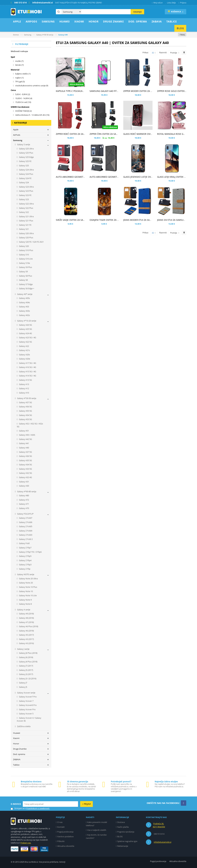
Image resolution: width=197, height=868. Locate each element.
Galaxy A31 (24, 482)
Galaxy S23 (24, 199)
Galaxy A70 (24, 508)
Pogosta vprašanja (126, 832)
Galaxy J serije (23, 649)
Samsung (28, 35)
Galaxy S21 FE (25, 225)
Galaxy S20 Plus (26, 237)
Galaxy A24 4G (25, 333)
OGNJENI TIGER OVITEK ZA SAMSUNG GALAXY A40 (115, 220)
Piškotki (61, 841)
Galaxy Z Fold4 (25, 531)
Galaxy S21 (24, 229)
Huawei (17, 733)
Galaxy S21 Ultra (26, 216)
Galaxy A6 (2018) (26, 631)
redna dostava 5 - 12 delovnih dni (32, 115)
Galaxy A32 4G (25, 477)
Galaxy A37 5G (25, 452)
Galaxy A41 (24, 443)
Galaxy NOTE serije (25, 574)
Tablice (16, 765)
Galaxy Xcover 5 (26, 714)
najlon (19, 78)
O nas (60, 822)
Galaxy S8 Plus (25, 276)
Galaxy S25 (24, 166)
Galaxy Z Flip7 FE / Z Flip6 (30, 552)
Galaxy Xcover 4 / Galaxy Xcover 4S (29, 719)
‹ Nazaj (182, 35)
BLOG (120, 836)
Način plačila (123, 827)
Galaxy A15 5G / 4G (27, 371)
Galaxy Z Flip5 (25, 556)
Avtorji (62, 862)
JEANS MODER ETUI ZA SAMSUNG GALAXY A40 (147, 220)
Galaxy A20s (24, 355)
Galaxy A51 (24, 431)
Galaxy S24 (24, 182)
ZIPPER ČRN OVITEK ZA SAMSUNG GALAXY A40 (113, 134)
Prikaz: (146, 52)
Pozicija (174, 53)
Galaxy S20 (24, 246)
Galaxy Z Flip (24, 569)
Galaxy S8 (23, 280)
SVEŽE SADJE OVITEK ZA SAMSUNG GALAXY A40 (80, 220)
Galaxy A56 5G (25, 407)
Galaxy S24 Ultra (26, 170)
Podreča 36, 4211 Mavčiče (159, 825)
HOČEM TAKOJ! (23, 111)
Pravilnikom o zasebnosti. (38, 808)
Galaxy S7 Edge (26, 284)
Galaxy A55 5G (25, 411)
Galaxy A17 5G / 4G (27, 363)
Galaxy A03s (24, 311)
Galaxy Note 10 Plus (28, 587)
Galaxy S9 (23, 271)
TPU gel (20, 82)
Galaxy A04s (24, 302)
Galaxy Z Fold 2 (26, 539)
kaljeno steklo (23, 74)
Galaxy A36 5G (25, 456)
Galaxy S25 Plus (26, 153)
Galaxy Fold (24, 543)
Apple (16, 130)
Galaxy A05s (24, 298)
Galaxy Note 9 (25, 600)
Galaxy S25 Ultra (26, 149)
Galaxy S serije (23, 144)
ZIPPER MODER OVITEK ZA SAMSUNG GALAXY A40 (149, 91)
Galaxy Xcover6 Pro (28, 705)
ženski (19, 65)
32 (154, 53)
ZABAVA (17, 759)
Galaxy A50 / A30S (27, 435)
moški (19, 61)
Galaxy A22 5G (25, 342)
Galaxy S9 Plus (25, 267)
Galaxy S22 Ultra (26, 204)
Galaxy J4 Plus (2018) (28, 662)
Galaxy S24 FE (25, 178)
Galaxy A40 (24, 448)
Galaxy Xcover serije (26, 693)
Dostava (121, 822)
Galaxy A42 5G (25, 439)
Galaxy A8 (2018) (26, 618)
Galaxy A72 (24, 500)
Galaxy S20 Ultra (26, 233)
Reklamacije (123, 846)
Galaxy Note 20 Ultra (28, 579)
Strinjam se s (18, 808)
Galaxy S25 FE (25, 161)
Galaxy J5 (23, 687)
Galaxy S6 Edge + (26, 288)
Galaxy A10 (24, 393)
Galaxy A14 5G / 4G (27, 376)
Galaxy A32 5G (25, 473)
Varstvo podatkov (65, 836)
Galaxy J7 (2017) (26, 666)
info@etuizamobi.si (163, 842)
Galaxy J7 (23, 683)
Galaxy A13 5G (25, 380)
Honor (16, 744)
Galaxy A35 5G (25, 460)
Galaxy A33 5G (25, 469)
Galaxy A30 (24, 486)
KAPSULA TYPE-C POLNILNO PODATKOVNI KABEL (81, 91)
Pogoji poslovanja (65, 832)
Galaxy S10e (24, 263)
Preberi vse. (26, 843)
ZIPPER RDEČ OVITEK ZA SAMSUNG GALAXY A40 (80, 134)
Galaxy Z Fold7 (25, 518)
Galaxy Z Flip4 (25, 560)
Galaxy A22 (24, 346)
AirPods (17, 135)
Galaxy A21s (24, 350)
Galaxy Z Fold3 (25, 535)
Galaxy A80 (24, 495)
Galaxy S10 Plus (26, 250)
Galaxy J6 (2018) (26, 657)
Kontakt (61, 827)
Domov (16, 35)
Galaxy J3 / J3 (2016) (27, 678)
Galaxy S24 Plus (26, 174)
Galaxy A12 (24, 388)
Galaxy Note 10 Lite (28, 595)
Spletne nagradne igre (127, 841)
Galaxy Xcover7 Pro (28, 697)
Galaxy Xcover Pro (27, 709)
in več (23, 102)
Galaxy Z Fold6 (25, 522)
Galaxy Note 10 (26, 591)
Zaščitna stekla (24, 726)
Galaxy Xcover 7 (26, 701)
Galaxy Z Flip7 (25, 548)
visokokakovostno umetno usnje (32, 86)
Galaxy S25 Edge (26, 157)
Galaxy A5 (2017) (26, 635)
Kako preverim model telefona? (96, 824)
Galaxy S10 (24, 255)
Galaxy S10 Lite (26, 259)
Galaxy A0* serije (24, 294)
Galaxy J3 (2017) (26, 674)
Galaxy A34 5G (25, 465)
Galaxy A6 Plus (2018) (28, 626)
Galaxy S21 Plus (26, 221)
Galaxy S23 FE (25, 195)
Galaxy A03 (24, 307)
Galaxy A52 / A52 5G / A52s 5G (30, 425)
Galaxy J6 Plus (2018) (28, 653)
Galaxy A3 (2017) (26, 639)
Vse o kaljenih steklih (97, 830)
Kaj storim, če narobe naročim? (96, 836)
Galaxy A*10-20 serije (26, 321)
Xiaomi (16, 738)
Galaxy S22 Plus (26, 208)
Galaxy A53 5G (25, 419)
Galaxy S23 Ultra (26, 187)
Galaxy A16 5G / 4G (27, 367)
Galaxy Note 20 (26, 583)
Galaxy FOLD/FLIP (25, 514)
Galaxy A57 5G (25, 402)
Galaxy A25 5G (25, 329)
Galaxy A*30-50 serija (45, 35)
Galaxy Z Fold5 (25, 526)
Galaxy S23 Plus (26, 191)
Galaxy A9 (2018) (26, 614)
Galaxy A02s (24, 315)
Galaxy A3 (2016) (26, 643)
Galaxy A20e (24, 359)
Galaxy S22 (24, 212)
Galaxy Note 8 (25, 604)
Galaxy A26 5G (25, 325)
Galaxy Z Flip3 (25, 565)
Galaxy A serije (23, 610)
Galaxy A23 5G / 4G (27, 337)
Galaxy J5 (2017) (26, 670)
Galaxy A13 (24, 384)
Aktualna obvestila (66, 846)
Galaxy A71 (24, 504)
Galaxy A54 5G (25, 415)
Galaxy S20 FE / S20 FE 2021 (31, 242)
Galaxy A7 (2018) (26, 622)
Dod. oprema (19, 754)
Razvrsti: (163, 52)
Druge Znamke (20, 749)
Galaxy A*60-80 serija (26, 491)
